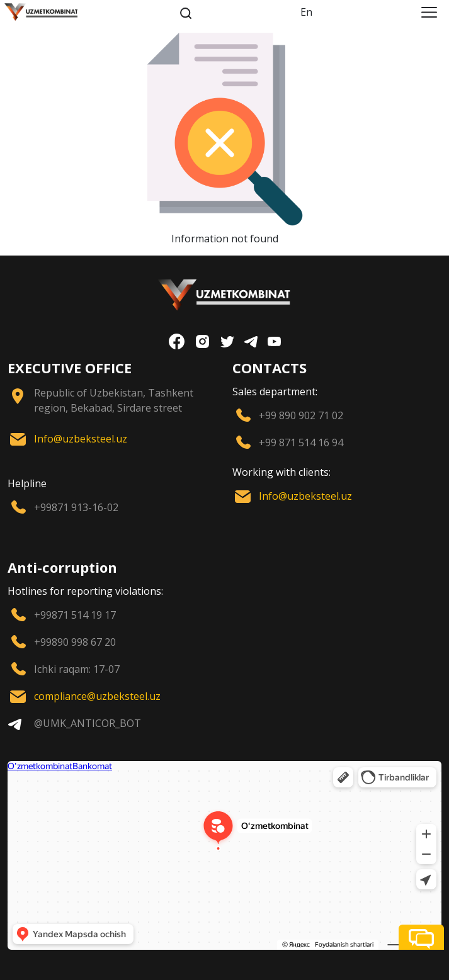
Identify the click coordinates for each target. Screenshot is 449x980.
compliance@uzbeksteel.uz (97, 696)
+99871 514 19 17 (75, 615)
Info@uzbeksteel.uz (81, 439)
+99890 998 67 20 (75, 642)
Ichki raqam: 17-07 (77, 669)
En (306, 12)
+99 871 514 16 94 (301, 442)
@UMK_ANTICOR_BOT (88, 723)
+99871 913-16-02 (76, 507)
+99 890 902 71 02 (301, 415)
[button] (421, 937)
